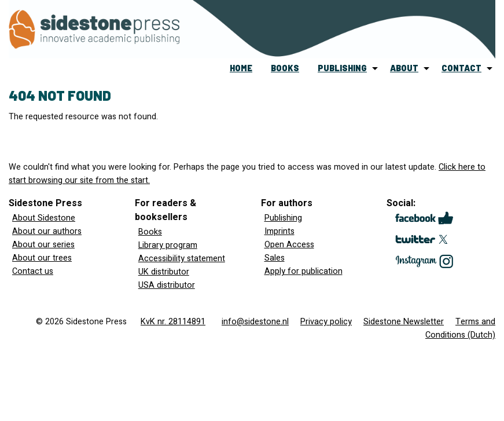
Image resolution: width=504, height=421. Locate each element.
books (285, 68)
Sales (275, 258)
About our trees (42, 258)
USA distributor (167, 285)
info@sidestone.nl (255, 322)
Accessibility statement (182, 259)
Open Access (289, 245)
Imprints (279, 231)
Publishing (283, 218)
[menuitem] (241, 68)
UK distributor (164, 272)
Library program (168, 245)
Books (150, 232)
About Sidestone (44, 218)
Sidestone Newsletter (404, 322)
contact (461, 68)
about (404, 68)
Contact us (33, 271)
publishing (342, 68)
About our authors (47, 231)
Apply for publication (303, 271)
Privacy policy (326, 322)
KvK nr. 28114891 (173, 322)
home (241, 68)
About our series (43, 245)
